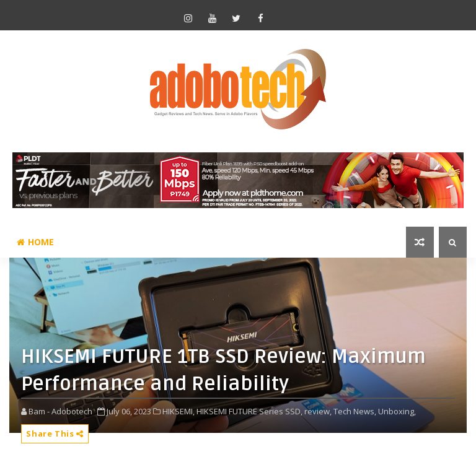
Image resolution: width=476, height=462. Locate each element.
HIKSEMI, (178, 411)
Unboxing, (397, 411)
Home (35, 242)
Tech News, (355, 411)
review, (318, 411)
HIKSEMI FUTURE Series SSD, (249, 411)
